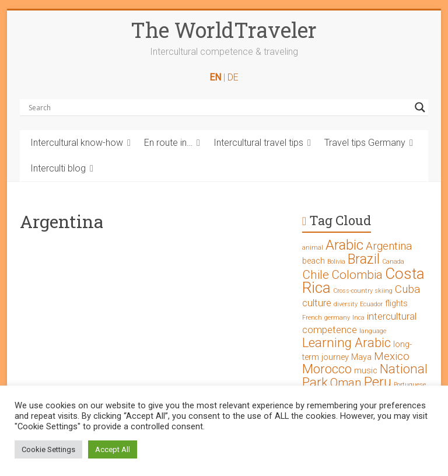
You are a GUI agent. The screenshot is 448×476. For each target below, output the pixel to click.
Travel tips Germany (365, 143)
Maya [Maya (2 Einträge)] (361, 357)
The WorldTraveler (224, 30)
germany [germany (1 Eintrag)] (337, 318)
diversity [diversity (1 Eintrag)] (346, 304)
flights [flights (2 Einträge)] (396, 304)
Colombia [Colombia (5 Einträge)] (357, 275)
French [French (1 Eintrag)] (312, 318)
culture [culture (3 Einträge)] (317, 303)
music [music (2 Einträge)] (366, 371)
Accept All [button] (113, 449)
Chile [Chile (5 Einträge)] (316, 275)
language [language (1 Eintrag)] (373, 331)
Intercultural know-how (77, 143)
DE (233, 77)
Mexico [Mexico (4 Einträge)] (392, 356)
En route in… (168, 143)
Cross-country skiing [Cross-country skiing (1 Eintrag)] (363, 291)
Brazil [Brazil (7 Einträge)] (364, 259)
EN (215, 77)
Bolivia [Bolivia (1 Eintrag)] (336, 262)
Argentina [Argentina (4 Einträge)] (389, 246)
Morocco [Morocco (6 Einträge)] (327, 369)
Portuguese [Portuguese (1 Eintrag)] (410, 385)
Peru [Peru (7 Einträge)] (378, 382)
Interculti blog (58, 168)
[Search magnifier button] (420, 107)
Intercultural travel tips (258, 143)
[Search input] (219, 107)
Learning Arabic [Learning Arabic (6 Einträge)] (346, 343)
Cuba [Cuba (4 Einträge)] (407, 289)
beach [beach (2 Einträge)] (314, 261)
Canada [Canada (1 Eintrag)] (393, 262)
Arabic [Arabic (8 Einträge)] (344, 245)
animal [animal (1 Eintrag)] (313, 248)
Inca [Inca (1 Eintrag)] (358, 318)
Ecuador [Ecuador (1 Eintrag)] (371, 304)
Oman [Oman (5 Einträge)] (346, 383)
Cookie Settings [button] (48, 449)
